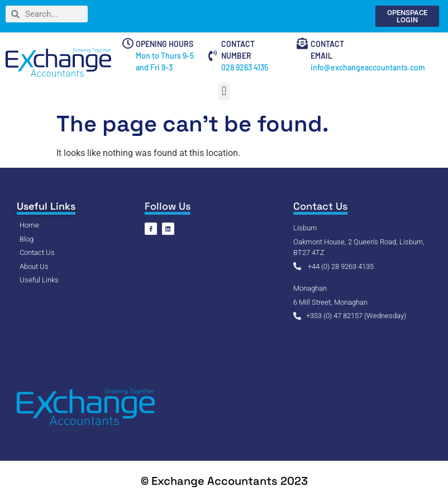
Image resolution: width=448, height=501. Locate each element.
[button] (224, 91)
